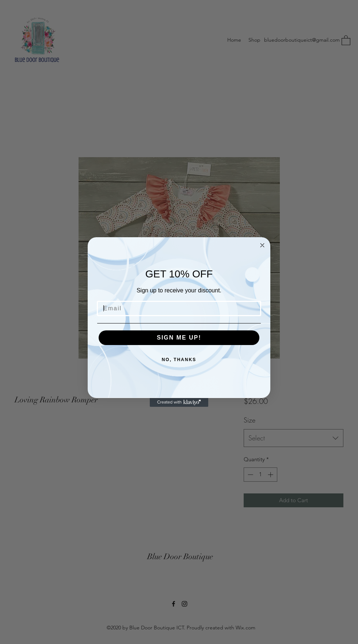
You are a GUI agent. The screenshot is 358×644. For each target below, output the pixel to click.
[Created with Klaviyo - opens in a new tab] (179, 402)
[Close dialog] (262, 245)
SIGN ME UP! (179, 338)
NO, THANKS (179, 360)
